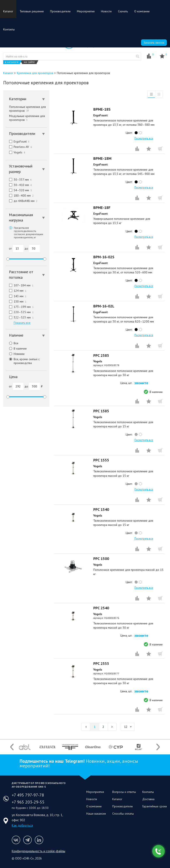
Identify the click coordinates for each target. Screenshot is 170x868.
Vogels (15, 152)
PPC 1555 (101, 460)
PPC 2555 (101, 663)
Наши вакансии (96, 814)
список (151, 94)
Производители (60, 11)
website (138, 56)
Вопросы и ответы (124, 792)
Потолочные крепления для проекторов (27, 109)
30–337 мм (19, 180)
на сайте (29, 62)
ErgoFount (18, 141)
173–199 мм (20, 307)
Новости (106, 11)
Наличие (27, 335)
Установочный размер (27, 169)
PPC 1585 (101, 411)
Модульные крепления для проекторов (27, 118)
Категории (27, 99)
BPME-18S (102, 109)
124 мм (16, 291)
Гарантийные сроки (155, 806)
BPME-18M (102, 158)
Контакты (9, 29)
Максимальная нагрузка (27, 218)
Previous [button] (12, 747)
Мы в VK (16, 840)
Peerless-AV (19, 147)
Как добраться (22, 825)
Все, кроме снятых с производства (23, 361)
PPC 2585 (101, 355)
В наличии (16, 348)
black (136, 133)
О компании (142, 11)
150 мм (16, 301)
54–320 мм (19, 190)
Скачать (123, 11)
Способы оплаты (123, 814)
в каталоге (12, 62)
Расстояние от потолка (27, 275)
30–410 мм (19, 185)
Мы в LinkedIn (39, 840)
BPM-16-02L (104, 306)
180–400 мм (20, 196)
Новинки (15, 354)
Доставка (148, 799)
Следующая (112, 727)
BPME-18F (102, 208)
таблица (159, 94)
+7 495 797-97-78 (28, 795)
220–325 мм (20, 312)
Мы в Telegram (27, 840)
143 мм (16, 296)
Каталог (8, 11)
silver (136, 434)
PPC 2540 (101, 608)
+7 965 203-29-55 (28, 802)
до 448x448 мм (22, 201)
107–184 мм (19, 285)
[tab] (26, 99)
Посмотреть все (144, 138)
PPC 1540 (101, 509)
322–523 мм (20, 317)
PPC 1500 (101, 559)
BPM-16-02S (104, 257)
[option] (25, 747)
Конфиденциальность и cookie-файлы (38, 851)
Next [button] (158, 747)
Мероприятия (86, 11)
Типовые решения (32, 11)
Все (12, 343)
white (140, 133)
